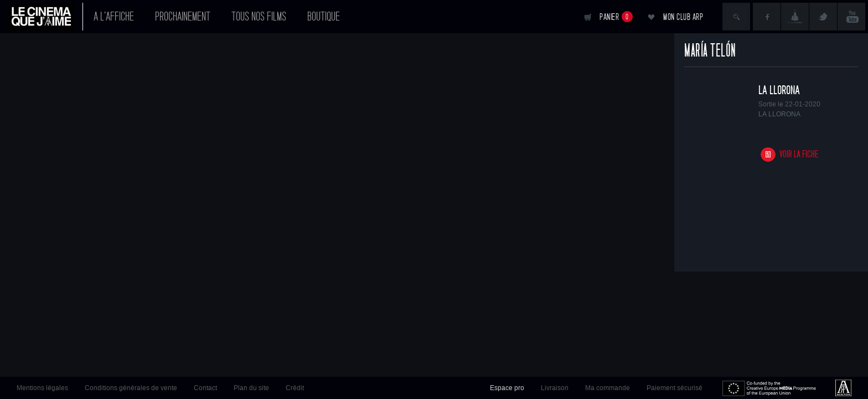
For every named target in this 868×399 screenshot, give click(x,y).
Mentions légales (42, 388)
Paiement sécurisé (675, 388)
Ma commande (608, 388)
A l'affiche (114, 17)
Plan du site (251, 388)
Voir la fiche (799, 154)
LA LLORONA (779, 90)
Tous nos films (259, 17)
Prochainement (183, 17)
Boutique (324, 17)
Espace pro (507, 388)
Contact (205, 388)
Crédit (295, 388)
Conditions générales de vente (131, 388)
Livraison (555, 388)
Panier (616, 17)
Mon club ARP (683, 17)
